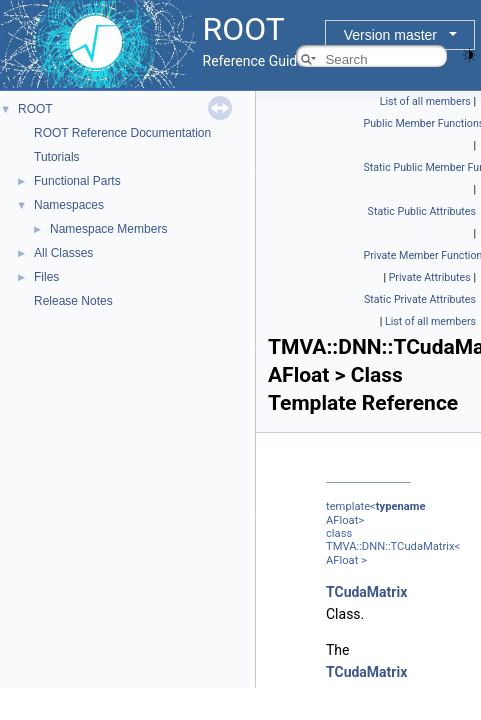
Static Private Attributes (420, 299)
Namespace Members (108, 229)
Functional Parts (77, 181)
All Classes (63, 253)
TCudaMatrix (366, 592)
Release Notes (73, 301)
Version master (390, 35)
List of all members (425, 101)
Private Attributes (430, 277)
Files (46, 277)
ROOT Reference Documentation (122, 133)
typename (401, 506)
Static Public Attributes (422, 211)
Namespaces (69, 205)
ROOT (35, 109)
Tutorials (57, 157)
